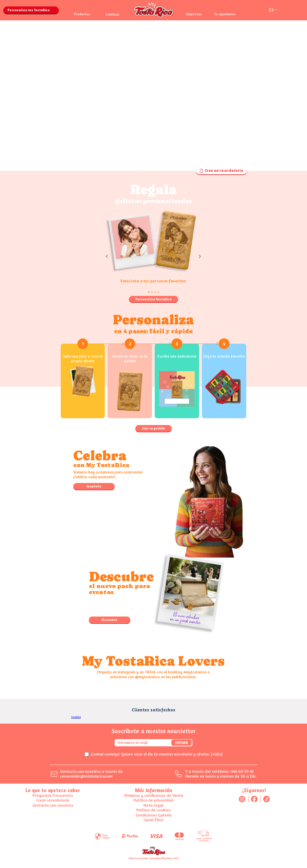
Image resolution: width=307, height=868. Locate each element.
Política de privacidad (153, 800)
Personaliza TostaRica (153, 299)
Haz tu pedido (153, 428)
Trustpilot (76, 717)
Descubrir (110, 620)
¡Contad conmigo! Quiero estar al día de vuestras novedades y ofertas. (157, 754)
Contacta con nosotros (53, 805)
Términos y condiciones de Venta (153, 795)
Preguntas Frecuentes (53, 795)
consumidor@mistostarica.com (86, 776)
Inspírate (94, 486)
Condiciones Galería (154, 815)
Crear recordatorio (53, 800)
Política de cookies (153, 810)
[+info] (217, 754)
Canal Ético (153, 820)
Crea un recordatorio (221, 171)
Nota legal (153, 805)
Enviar (181, 743)
